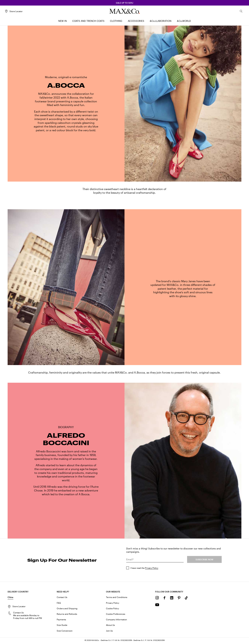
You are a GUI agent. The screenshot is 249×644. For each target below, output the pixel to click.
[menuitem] (63, 22)
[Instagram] (157, 599)
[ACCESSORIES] (136, 22)
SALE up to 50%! (125, 3)
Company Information (116, 620)
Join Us (109, 632)
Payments (61, 620)
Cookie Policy (112, 609)
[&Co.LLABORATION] (161, 22)
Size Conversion (65, 632)
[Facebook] (164, 599)
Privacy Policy (152, 569)
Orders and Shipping (67, 609)
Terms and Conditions (117, 598)
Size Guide (62, 626)
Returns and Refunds (67, 615)
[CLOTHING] (116, 22)
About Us (110, 626)
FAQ (59, 604)
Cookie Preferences (116, 615)
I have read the (144, 569)
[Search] (238, 12)
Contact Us (62, 598)
